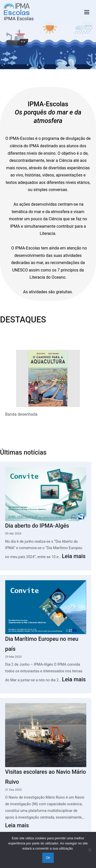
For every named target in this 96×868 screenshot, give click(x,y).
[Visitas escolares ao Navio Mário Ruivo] (46, 735)
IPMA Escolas (19, 19)
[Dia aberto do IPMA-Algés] (46, 494)
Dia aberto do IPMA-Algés (37, 526)
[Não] (90, 850)
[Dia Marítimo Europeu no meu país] (46, 607)
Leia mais (74, 556)
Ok (48, 858)
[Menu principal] (87, 13)
